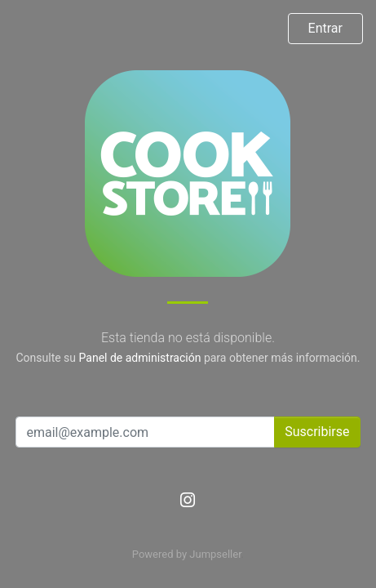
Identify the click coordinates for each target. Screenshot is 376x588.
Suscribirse (317, 432)
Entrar (325, 28)
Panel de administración (140, 358)
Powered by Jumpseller (187, 554)
